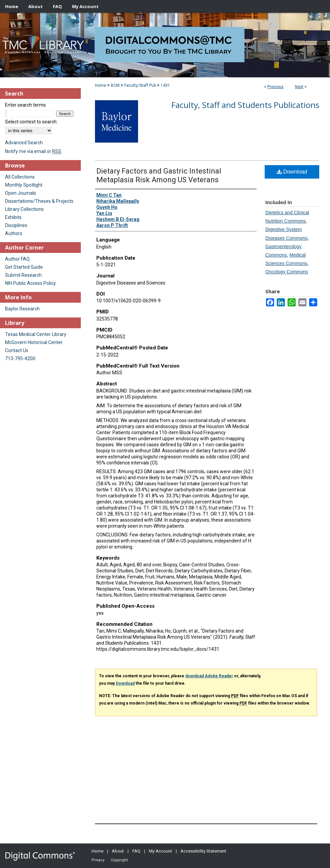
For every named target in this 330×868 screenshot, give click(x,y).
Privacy (98, 860)
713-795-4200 (20, 358)
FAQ (136, 851)
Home (101, 85)
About (118, 851)
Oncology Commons (287, 272)
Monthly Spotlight (24, 185)
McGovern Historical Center (34, 342)
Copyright (119, 860)
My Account (160, 851)
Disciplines (16, 225)
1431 (165, 85)
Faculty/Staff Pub (140, 85)
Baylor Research (22, 309)
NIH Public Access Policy (30, 283)
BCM (115, 85)
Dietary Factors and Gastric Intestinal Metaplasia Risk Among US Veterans (159, 175)
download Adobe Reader (209, 676)
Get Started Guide (24, 267)
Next (299, 87)
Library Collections (24, 209)
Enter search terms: (26, 105)
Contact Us (17, 350)
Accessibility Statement (203, 851)
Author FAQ (17, 259)
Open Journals (21, 193)
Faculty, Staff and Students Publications (245, 105)
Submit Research (23, 275)
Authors (14, 233)
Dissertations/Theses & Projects (39, 201)
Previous (275, 87)
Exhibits (13, 217)
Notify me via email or (33, 151)
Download (292, 172)
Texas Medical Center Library (36, 334)
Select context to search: (31, 122)
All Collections (20, 177)
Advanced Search (24, 143)
